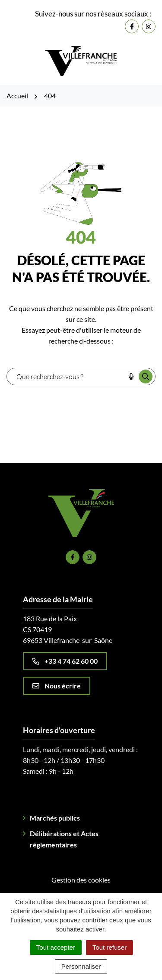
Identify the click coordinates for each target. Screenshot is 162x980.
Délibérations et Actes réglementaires (64, 839)
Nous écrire (57, 686)
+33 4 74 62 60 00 (65, 661)
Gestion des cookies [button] (81, 880)
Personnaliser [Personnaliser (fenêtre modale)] (81, 966)
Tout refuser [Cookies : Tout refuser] (110, 947)
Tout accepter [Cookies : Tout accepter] (56, 947)
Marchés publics (55, 818)
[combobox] (66, 376)
